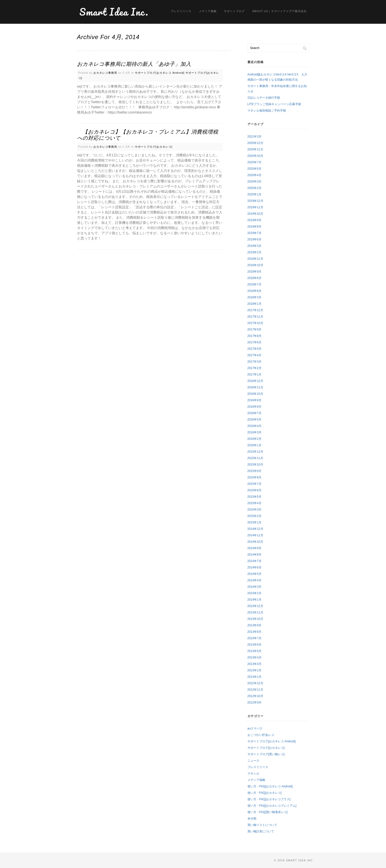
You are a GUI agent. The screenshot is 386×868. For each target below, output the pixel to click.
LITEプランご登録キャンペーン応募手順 (274, 104)
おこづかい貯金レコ (261, 735)
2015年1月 (254, 522)
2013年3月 (254, 664)
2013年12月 (255, 606)
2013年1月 (254, 677)
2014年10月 (255, 542)
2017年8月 (254, 336)
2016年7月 (254, 413)
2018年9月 (254, 272)
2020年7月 (254, 162)
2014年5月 (254, 574)
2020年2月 (254, 188)
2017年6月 (254, 342)
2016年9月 (254, 400)
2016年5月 (254, 420)
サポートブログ (234, 11)
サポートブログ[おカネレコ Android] (160, 73)
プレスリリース (181, 11)
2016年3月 (254, 432)
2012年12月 (255, 683)
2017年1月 (254, 375)
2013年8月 (254, 632)
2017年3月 (254, 362)
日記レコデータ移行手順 (264, 98)
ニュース (253, 761)
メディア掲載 (208, 11)
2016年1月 (254, 445)
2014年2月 (254, 593)
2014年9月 (254, 548)
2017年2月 (254, 368)
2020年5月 (254, 169)
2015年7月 (254, 484)
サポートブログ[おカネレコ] (154, 147)
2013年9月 (254, 625)
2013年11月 (255, 612)
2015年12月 (255, 452)
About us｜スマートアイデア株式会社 (279, 11)
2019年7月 (254, 233)
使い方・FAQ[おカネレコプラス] (269, 799)
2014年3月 (254, 587)
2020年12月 (255, 143)
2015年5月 (254, 497)
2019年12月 (255, 201)
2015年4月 (254, 503)
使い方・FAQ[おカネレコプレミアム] (272, 806)
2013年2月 (254, 670)
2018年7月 (254, 284)
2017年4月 (254, 355)
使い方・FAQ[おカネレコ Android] (270, 786)
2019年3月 (254, 246)
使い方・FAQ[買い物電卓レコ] (268, 812)
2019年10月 (255, 214)
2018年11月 (255, 259)
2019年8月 (254, 227)
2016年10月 (255, 394)
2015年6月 (254, 490)
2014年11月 (255, 535)
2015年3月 (254, 510)
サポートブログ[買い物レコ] (266, 754)
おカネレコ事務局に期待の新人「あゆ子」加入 (134, 64)
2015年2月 (254, 516)
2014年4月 (254, 580)
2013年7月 (254, 638)
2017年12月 (255, 310)
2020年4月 (254, 175)
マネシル (253, 774)
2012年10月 (255, 696)
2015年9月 (254, 471)
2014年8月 (254, 555)
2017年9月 (254, 329)
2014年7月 (254, 561)
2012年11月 (255, 690)
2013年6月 (254, 645)
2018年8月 (254, 278)
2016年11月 (255, 387)
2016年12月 (255, 381)
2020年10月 (255, 156)
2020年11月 (255, 149)
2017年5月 (254, 349)
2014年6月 (254, 567)
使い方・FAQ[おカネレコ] (265, 793)
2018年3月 (254, 297)
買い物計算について (261, 831)
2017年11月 (255, 317)
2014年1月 (254, 600)
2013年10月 (255, 619)
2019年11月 (255, 207)
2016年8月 (254, 407)
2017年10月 (255, 323)
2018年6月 (254, 291)
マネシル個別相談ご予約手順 (267, 111)
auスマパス (255, 728)
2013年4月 (254, 657)
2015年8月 (254, 477)
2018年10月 (255, 265)
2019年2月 (254, 252)
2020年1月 (254, 194)
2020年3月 (254, 182)
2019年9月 (254, 220)
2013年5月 (254, 651)
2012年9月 (254, 703)
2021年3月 (254, 137)
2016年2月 (254, 439)
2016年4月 (254, 426)
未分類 (252, 819)
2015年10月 (255, 465)
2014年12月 (255, 529)
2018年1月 (254, 304)
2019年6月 (254, 239)
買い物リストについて (262, 825)
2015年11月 (255, 458)
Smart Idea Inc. (114, 12)
